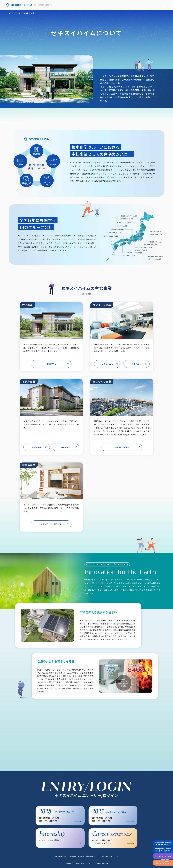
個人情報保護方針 (61, 856)
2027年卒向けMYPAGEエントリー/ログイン (163, 850)
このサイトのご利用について (109, 856)
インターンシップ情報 (163, 856)
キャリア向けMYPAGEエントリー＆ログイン (163, 863)
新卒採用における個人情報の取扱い (83, 856)
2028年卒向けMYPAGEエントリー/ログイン (163, 843)
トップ (8, 13)
